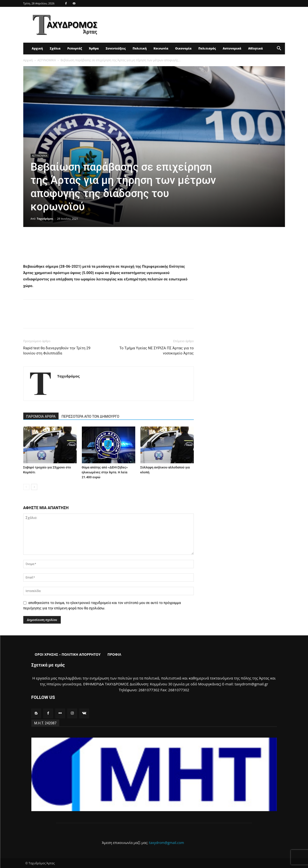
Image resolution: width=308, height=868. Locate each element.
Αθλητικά (256, 48)
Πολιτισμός (207, 48)
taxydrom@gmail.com (167, 843)
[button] (279, 49)
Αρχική (37, 48)
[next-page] (34, 487)
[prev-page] (26, 487)
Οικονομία (183, 48)
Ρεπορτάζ (75, 48)
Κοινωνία (161, 48)
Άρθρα (94, 48)
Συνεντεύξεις (116, 48)
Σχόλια (55, 48)
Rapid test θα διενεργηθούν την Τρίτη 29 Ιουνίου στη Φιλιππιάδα (57, 351)
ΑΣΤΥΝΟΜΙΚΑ (47, 60)
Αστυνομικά (232, 48)
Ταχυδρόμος (45, 219)
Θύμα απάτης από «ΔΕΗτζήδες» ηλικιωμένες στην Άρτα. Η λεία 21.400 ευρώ (105, 472)
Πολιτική (140, 48)
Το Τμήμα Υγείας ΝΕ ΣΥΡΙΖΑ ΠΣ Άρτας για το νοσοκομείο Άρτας (156, 351)
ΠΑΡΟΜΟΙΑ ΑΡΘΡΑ (41, 416)
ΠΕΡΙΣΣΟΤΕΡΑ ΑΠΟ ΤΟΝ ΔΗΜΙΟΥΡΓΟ (90, 416)
